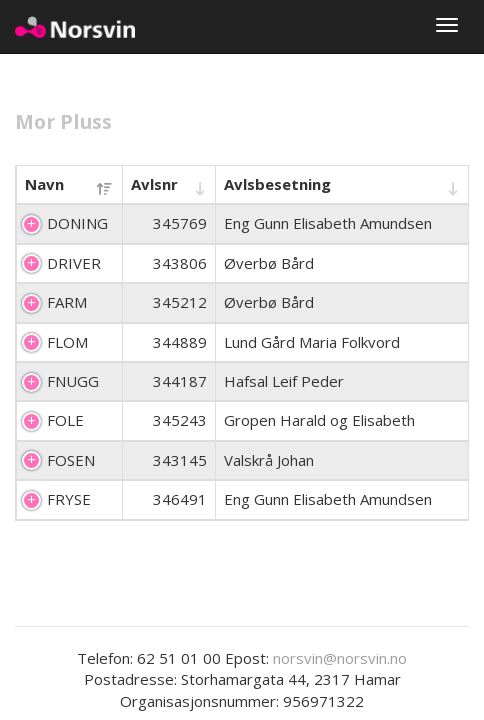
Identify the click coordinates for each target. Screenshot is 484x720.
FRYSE (69, 499)
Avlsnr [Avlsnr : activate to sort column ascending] (154, 184)
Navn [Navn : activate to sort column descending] (44, 184)
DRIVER (74, 263)
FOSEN (71, 460)
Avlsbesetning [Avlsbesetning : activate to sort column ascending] (277, 184)
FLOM (67, 342)
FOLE (65, 420)
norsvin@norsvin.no (340, 658)
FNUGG (73, 381)
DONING (77, 223)
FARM (67, 302)
